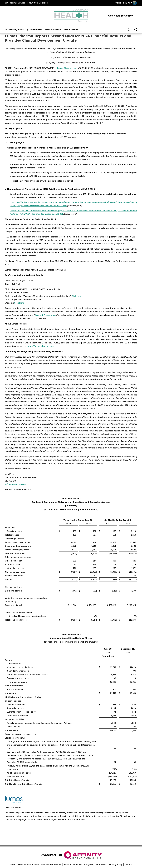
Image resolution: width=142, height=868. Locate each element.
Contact (129, 864)
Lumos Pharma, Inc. (67, 68)
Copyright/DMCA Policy (95, 864)
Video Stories (71, 30)
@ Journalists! (34, 30)
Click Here (77, 296)
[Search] (129, 30)
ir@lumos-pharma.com (16, 484)
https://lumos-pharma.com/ (41, 346)
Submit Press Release (51, 864)
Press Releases (53, 30)
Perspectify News (14, 30)
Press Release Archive (28, 864)
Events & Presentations (46, 315)
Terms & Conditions (73, 864)
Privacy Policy (116, 864)
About (13, 864)
